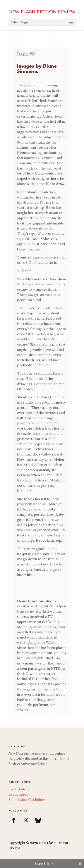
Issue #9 (26, 54)
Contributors (19, 789)
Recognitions (19, 794)
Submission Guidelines (27, 800)
